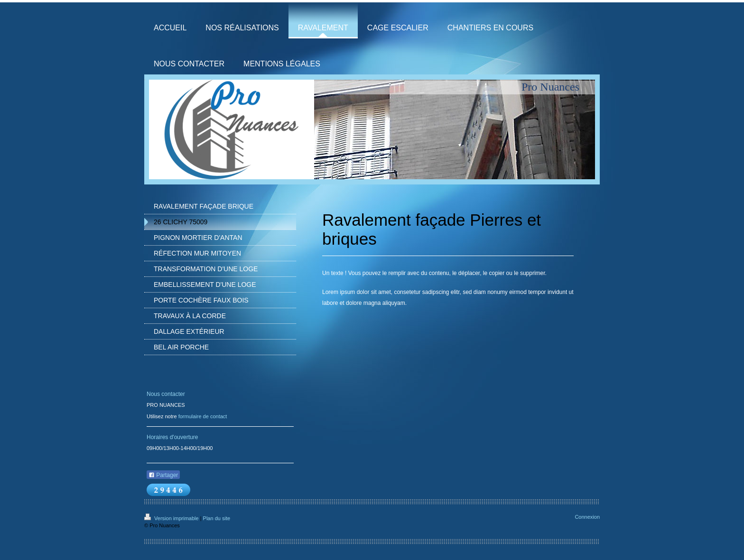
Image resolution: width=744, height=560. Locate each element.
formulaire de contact (203, 416)
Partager (163, 475)
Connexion (587, 517)
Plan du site (217, 518)
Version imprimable (172, 518)
